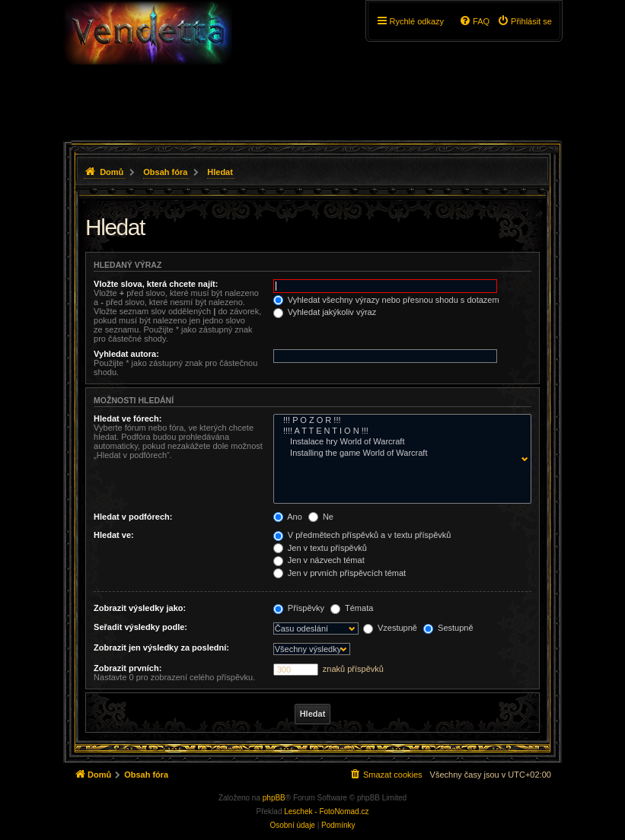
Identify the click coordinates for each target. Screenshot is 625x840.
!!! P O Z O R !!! (399, 421)
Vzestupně (390, 628)
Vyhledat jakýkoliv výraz (325, 312)
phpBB (274, 798)
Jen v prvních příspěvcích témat (340, 573)
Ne (321, 517)
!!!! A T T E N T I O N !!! (399, 431)
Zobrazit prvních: (128, 668)
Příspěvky (299, 608)
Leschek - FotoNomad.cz (326, 811)
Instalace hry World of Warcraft (399, 442)
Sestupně (448, 628)
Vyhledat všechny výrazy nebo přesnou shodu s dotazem (386, 300)
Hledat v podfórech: (133, 517)
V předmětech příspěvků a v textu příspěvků (362, 535)
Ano (288, 517)
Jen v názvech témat (319, 560)
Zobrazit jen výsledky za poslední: (161, 647)
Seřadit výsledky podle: (140, 627)
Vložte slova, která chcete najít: (156, 284)
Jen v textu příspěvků (320, 548)
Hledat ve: (114, 535)
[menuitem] (525, 21)
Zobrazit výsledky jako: (140, 608)
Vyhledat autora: (126, 354)
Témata (352, 608)
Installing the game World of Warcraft (399, 453)
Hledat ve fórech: (128, 418)
